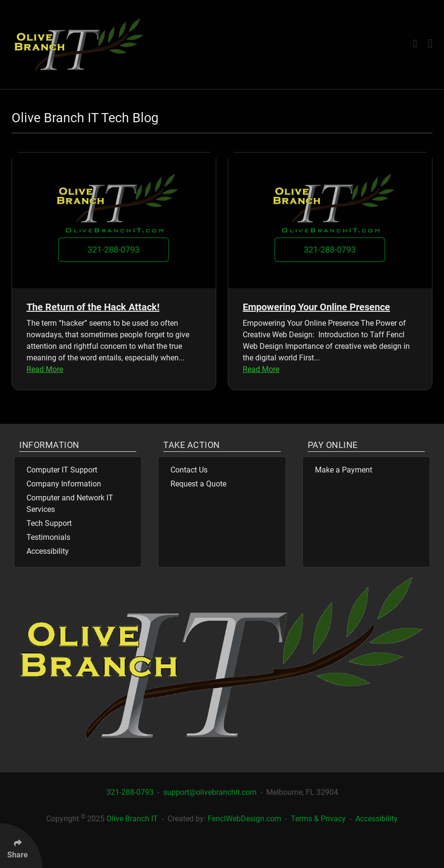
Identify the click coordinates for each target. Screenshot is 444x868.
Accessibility (48, 551)
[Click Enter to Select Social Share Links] (21, 846)
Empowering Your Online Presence (316, 307)
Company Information (64, 484)
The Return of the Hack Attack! (93, 307)
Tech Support (49, 523)
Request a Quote (198, 484)
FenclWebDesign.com (244, 819)
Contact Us (189, 470)
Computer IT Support (62, 470)
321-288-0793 (131, 792)
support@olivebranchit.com (211, 792)
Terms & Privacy (319, 819)
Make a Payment (344, 470)
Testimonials (48, 537)
